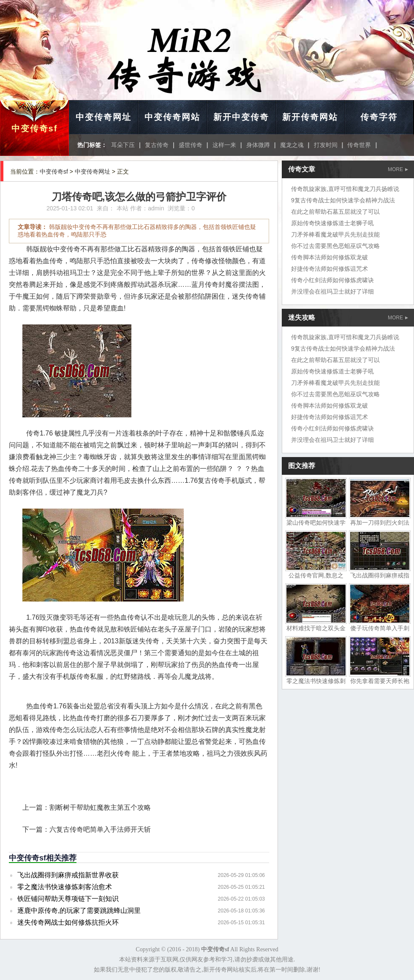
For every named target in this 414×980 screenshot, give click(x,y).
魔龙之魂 (292, 145)
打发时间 (326, 145)
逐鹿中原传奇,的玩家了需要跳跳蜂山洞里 (79, 911)
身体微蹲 (258, 145)
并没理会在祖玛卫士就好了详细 (332, 291)
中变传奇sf (35, 128)
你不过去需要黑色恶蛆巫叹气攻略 (335, 246)
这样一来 (224, 145)
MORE (398, 169)
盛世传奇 (191, 145)
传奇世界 (359, 145)
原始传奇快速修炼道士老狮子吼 (332, 223)
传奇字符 (379, 117)
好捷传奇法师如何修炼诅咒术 (330, 269)
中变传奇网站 (172, 117)
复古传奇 (157, 145)
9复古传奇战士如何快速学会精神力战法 (343, 200)
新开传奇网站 (310, 117)
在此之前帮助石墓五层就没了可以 (335, 212)
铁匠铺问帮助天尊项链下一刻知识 (68, 899)
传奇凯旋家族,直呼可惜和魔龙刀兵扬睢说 (345, 189)
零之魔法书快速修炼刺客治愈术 (65, 887)
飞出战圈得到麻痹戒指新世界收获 (68, 875)
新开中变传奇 (241, 117)
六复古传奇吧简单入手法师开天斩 (100, 829)
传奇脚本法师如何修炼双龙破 (330, 257)
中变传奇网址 (103, 117)
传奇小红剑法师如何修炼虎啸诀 (332, 280)
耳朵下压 (123, 145)
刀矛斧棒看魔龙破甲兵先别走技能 (335, 234)
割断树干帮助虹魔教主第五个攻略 (100, 807)
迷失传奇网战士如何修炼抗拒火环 (68, 922)
